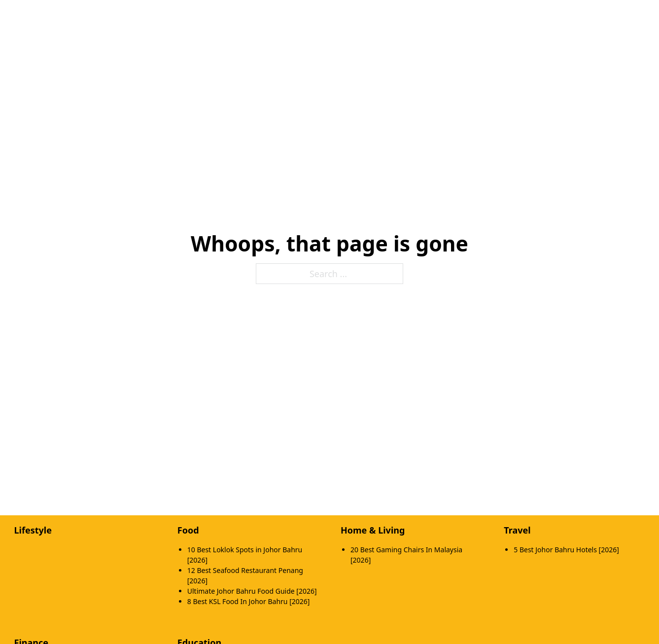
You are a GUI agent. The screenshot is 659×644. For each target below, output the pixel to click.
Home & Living (373, 530)
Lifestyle (33, 530)
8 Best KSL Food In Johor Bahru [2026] (249, 601)
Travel (517, 530)
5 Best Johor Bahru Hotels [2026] (566, 550)
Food (188, 530)
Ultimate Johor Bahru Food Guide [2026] (252, 591)
